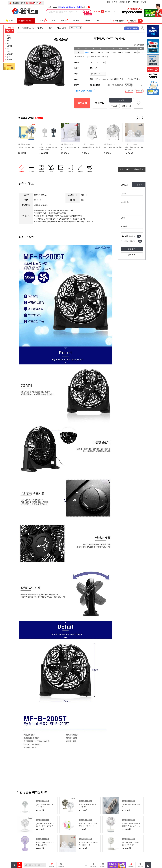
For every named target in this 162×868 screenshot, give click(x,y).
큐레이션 (64, 20)
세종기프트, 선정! (69, 7)
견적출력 (114, 106)
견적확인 (132, 255)
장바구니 (129, 2)
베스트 (43, 20)
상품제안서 (126, 106)
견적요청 (120, 100)
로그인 (109, 2)
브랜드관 (76, 20)
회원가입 (115, 2)
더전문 (87, 20)
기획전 (53, 20)
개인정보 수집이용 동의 (129, 241)
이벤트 (97, 20)
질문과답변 (136, 2)
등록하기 (132, 249)
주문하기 (82, 103)
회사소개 (143, 2)
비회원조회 (122, 2)
